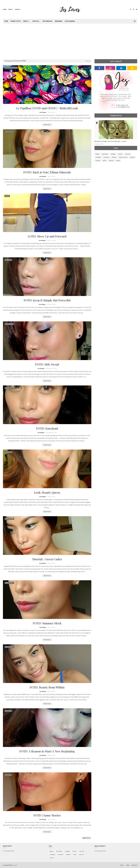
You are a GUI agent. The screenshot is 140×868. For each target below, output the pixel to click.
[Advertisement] (70, 41)
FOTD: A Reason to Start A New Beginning (47, 751)
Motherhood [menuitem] (47, 21)
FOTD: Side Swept (47, 364)
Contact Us (134, 865)
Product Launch (123, 157)
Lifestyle (114, 157)
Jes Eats (120, 154)
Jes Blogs (113, 154)
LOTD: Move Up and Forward (47, 236)
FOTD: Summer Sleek (47, 623)
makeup (98, 160)
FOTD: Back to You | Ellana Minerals (47, 172)
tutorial (118, 160)
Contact (18, 9)
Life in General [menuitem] (70, 21)
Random (132, 157)
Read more (47, 125)
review (104, 160)
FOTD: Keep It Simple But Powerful (47, 300)
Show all (88, 61)
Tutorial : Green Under (47, 559)
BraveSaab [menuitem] (58, 21)
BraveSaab (105, 154)
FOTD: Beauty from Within (47, 687)
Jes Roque (43, 112)
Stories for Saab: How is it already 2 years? (111, 141)
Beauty (97, 154)
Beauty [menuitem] (26, 21)
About (11, 9)
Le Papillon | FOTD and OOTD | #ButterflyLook (47, 108)
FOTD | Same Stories (47, 815)
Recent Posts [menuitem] (16, 21)
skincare (111, 160)
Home (5, 9)
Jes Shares (106, 157)
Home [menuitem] (6, 21)
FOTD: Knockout (47, 428)
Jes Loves (127, 154)
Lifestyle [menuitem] (35, 21)
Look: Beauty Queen (47, 492)
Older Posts (86, 838)
